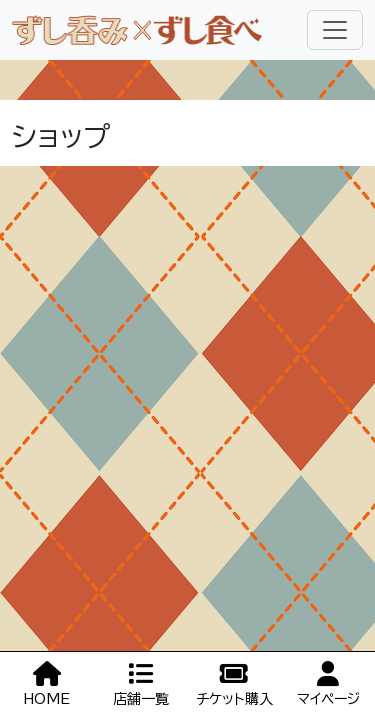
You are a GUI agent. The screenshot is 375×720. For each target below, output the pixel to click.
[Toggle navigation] (335, 30)
